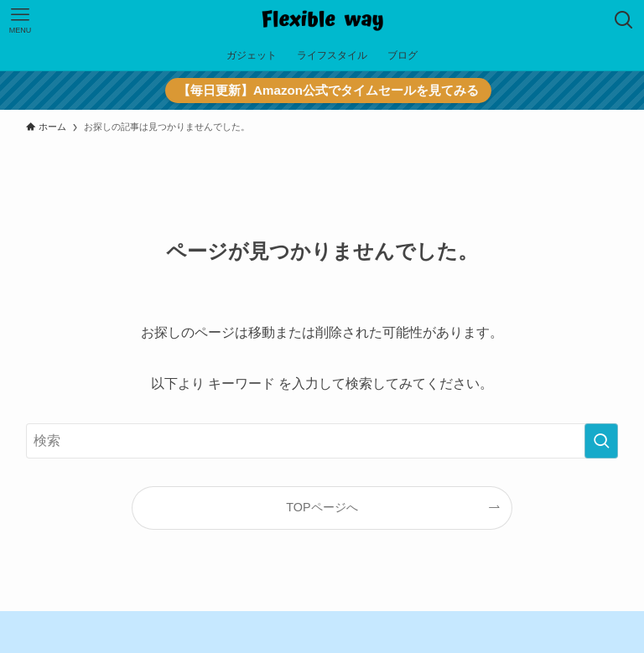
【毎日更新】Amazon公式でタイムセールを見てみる (327, 90)
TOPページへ (322, 507)
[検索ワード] (322, 441)
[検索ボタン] (624, 20)
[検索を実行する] (601, 441)
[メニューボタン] (20, 20)
